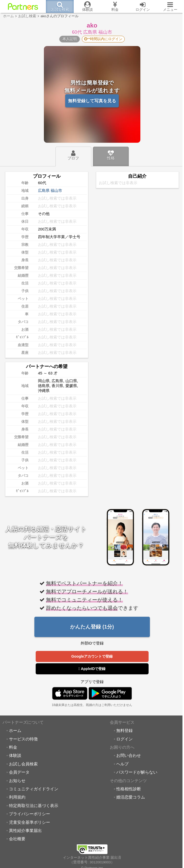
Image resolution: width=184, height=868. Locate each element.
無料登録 (124, 731)
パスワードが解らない (137, 772)
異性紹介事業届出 (25, 831)
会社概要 (17, 839)
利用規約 (17, 797)
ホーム (15, 731)
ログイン (124, 739)
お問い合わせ (129, 756)
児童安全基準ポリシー (30, 822)
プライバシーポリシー (30, 814)
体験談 (15, 756)
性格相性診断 (129, 789)
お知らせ (17, 781)
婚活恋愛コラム (131, 797)
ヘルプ (122, 764)
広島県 (44, 190)
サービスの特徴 (23, 739)
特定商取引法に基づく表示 (34, 806)
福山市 (56, 190)
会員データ (19, 772)
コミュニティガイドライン (34, 789)
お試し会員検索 (23, 764)
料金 (13, 747)
